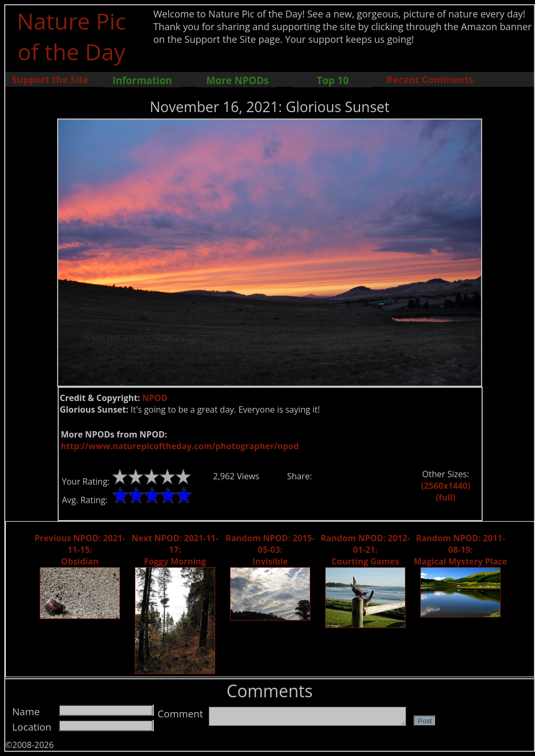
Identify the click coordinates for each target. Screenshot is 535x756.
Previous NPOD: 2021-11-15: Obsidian (80, 550)
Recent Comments (430, 79)
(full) (445, 497)
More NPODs (237, 80)
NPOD (155, 398)
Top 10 (333, 80)
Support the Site (50, 79)
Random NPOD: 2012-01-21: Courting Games (366, 550)
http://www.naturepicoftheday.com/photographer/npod (180, 446)
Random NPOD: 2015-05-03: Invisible (270, 550)
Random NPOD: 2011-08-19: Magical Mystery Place (461, 550)
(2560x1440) (445, 486)
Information (142, 80)
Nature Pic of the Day (72, 36)
